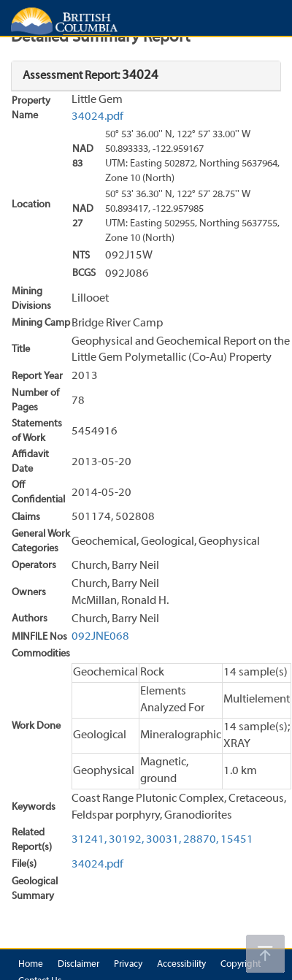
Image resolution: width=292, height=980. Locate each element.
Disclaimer (78, 965)
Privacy (128, 965)
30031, (164, 840)
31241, (89, 840)
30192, (126, 840)
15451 (237, 840)
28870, (201, 840)
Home (31, 965)
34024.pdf (97, 117)
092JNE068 (100, 637)
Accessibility (181, 965)
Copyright (241, 965)
